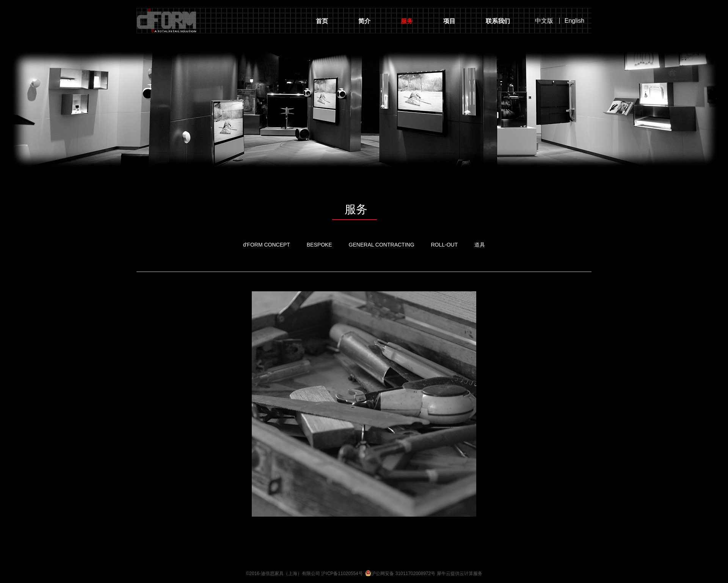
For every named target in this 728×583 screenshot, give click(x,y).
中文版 (544, 21)
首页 (322, 21)
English (574, 21)
